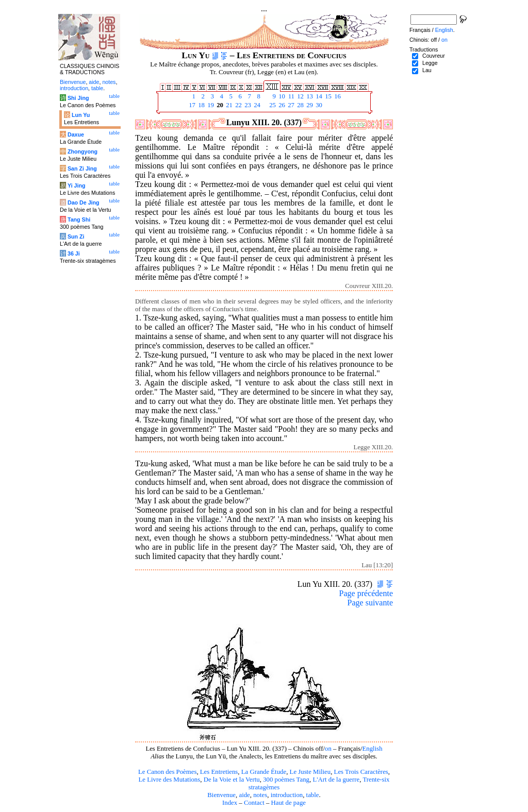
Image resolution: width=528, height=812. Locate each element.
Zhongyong (82, 151)
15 (327, 96)
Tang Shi (79, 219)
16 (337, 96)
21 (228, 105)
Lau (427, 70)
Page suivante (370, 603)
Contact (254, 803)
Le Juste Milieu (310, 772)
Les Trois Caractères (361, 772)
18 (201, 105)
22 (238, 105)
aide (244, 795)
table (313, 795)
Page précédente (366, 593)
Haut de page (289, 803)
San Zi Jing (82, 168)
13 (309, 96)
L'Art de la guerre (336, 780)
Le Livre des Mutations (169, 780)
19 (210, 105)
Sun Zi (76, 236)
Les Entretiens (219, 772)
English (373, 749)
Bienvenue (221, 795)
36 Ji (74, 253)
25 (272, 105)
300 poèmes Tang (286, 780)
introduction (287, 795)
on (328, 749)
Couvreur (434, 56)
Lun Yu (81, 115)
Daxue (76, 134)
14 (318, 96)
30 (318, 105)
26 (281, 105)
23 (247, 105)
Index (230, 803)
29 (309, 105)
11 (290, 96)
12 (300, 96)
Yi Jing (77, 185)
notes (260, 795)
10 (281, 96)
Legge (430, 63)
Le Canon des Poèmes (167, 772)
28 (300, 105)
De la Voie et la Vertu (232, 780)
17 (191, 105)
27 (290, 105)
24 (256, 105)
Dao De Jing (84, 202)
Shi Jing (78, 98)
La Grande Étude (264, 772)
